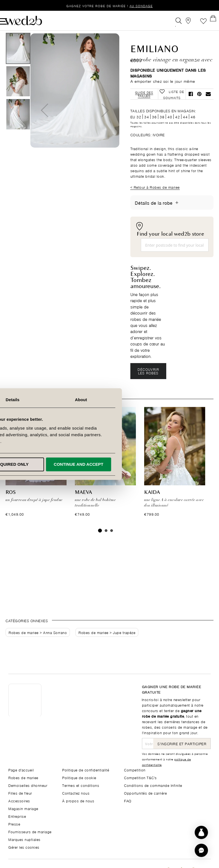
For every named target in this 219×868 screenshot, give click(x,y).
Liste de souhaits (195, 20)
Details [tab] (110, 400)
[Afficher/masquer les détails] (177, 213)
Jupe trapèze (124, 643)
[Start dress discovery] (201, 832)
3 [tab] (112, 542)
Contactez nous (76, 793)
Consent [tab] (42, 400)
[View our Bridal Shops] (183, 20)
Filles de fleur (20, 793)
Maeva (83, 504)
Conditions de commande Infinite (153, 785)
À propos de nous (78, 801)
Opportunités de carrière (145, 793)
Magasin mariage (23, 808)
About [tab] (177, 400)
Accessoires (19, 801)
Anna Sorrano (55, 643)
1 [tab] (100, 542)
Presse (14, 824)
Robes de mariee (24, 643)
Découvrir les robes (148, 382)
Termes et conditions (81, 785)
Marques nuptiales (24, 839)
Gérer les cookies (24, 847)
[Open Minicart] (208, 20)
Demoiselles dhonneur (28, 785)
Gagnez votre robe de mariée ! (109, 6)
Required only (109, 464)
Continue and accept (174, 464)
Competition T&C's (140, 777)
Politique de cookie (79, 777)
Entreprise (17, 816)
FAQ (128, 801)
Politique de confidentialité (86, 770)
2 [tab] (106, 542)
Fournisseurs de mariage (30, 831)
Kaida (152, 504)
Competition (135, 770)
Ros (11, 504)
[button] (201, 850)
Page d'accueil (21, 770)
